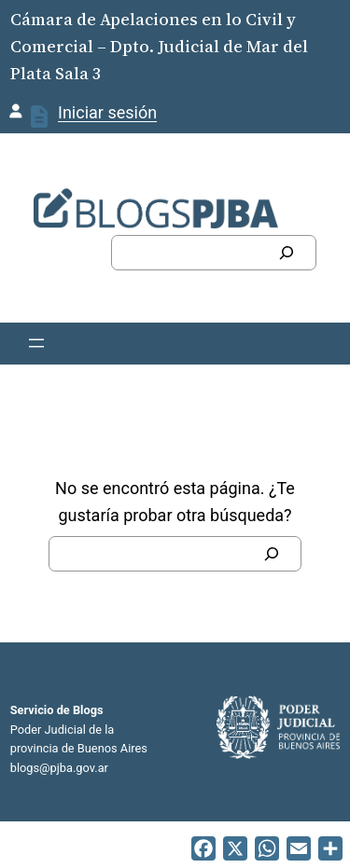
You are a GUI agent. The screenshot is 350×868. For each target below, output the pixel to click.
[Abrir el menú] (36, 343)
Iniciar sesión (107, 112)
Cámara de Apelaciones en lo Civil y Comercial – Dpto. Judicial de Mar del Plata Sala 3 (159, 46)
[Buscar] (287, 253)
